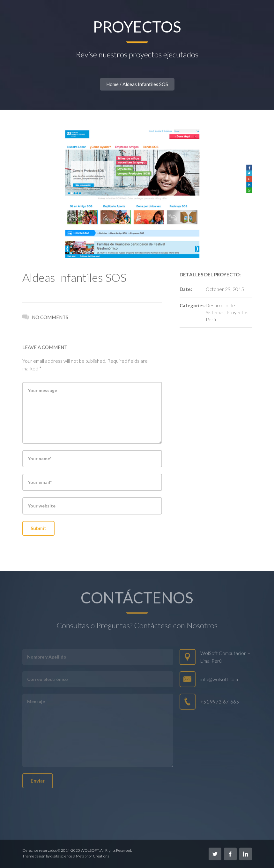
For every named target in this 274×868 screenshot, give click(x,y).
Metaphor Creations (93, 856)
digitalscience (61, 856)
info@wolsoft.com (219, 679)
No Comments (45, 317)
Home (112, 84)
